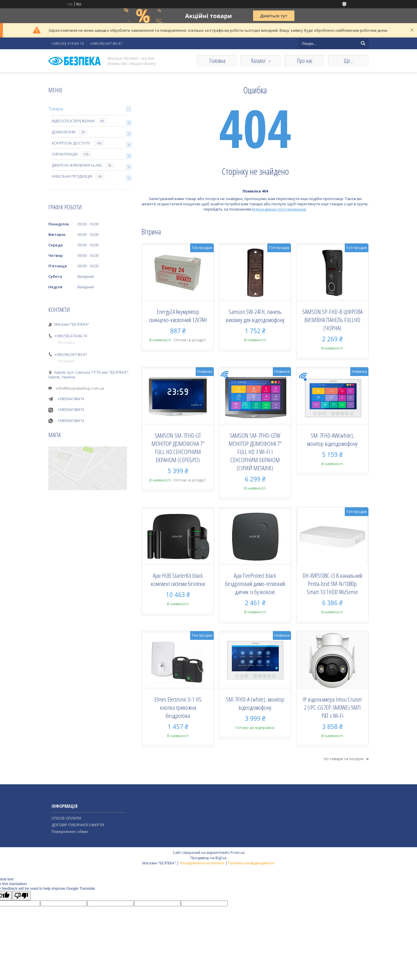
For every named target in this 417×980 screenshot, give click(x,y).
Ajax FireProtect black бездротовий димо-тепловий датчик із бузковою (255, 584)
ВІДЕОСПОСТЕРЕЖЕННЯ (73, 121)
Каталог (258, 61)
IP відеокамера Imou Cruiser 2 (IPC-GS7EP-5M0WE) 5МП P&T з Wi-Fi (332, 707)
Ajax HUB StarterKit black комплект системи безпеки (178, 580)
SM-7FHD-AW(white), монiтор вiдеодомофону (332, 439)
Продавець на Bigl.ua (208, 858)
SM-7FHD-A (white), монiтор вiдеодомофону (255, 703)
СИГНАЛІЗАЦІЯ (65, 154)
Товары (56, 109)
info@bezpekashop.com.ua (80, 388)
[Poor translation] (21, 896)
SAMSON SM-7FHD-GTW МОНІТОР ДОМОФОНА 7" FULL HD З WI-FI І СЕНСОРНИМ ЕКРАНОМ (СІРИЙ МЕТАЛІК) (255, 452)
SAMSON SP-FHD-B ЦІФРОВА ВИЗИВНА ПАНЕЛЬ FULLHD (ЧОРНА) (332, 320)
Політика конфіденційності (251, 863)
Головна (217, 61)
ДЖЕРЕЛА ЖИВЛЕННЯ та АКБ (77, 165)
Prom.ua (238, 853)
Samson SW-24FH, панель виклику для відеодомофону (255, 316)
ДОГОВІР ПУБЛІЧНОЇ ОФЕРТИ (78, 825)
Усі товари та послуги (343, 759)
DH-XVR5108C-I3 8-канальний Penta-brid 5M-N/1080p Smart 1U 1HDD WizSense (332, 584)
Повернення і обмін (70, 831)
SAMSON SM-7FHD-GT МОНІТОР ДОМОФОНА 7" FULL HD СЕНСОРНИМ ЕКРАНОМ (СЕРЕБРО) (178, 448)
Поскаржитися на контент (202, 863)
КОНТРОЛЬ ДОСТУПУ (71, 143)
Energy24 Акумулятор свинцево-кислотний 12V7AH (178, 316)
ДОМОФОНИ (64, 132)
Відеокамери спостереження (279, 209)
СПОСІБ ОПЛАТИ (66, 818)
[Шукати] (363, 43)
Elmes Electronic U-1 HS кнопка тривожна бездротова (178, 707)
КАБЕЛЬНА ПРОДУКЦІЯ (72, 176)
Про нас (305, 61)
